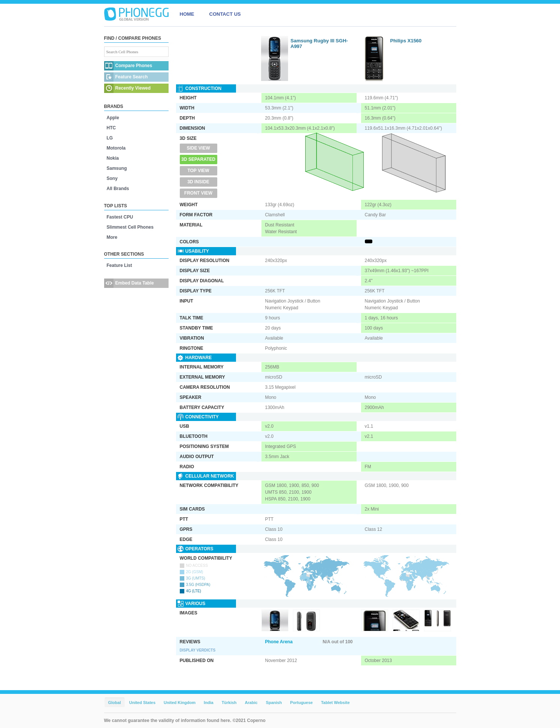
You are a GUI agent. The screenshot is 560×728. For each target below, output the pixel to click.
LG (110, 138)
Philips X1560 (406, 41)
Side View (198, 148)
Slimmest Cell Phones (130, 227)
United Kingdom (180, 703)
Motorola (116, 148)
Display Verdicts (198, 650)
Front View (198, 193)
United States (142, 703)
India (209, 703)
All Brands (118, 189)
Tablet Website (335, 703)
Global (115, 703)
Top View (198, 171)
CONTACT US (225, 14)
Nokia (113, 158)
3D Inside (198, 182)
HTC (111, 128)
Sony (112, 178)
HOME (187, 14)
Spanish (274, 703)
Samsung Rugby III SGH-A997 (319, 43)
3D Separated (198, 159)
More (112, 237)
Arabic (251, 703)
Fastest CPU (120, 217)
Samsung (117, 168)
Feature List (119, 265)
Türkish (229, 703)
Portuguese (301, 703)
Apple (113, 118)
